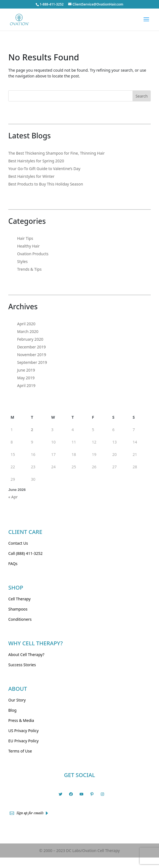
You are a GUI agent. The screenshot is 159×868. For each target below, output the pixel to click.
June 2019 (26, 370)
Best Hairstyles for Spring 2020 (36, 161)
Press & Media (21, 720)
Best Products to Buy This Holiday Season (46, 184)
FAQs (13, 564)
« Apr (13, 497)
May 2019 (26, 378)
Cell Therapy (19, 599)
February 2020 (30, 339)
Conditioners (20, 619)
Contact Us (18, 543)
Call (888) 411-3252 (25, 553)
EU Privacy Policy (23, 741)
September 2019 (32, 362)
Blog (12, 710)
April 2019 (26, 385)
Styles (22, 261)
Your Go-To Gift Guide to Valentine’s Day (44, 169)
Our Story (17, 700)
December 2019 (31, 347)
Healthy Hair (28, 246)
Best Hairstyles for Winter (31, 176)
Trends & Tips (29, 269)
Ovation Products (33, 254)
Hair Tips (25, 238)
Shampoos (18, 609)
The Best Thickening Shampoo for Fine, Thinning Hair (56, 153)
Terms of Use (20, 751)
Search (142, 96)
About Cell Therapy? (26, 655)
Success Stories (22, 665)
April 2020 (26, 324)
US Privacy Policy (23, 731)
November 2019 (32, 355)
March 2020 (28, 331)
